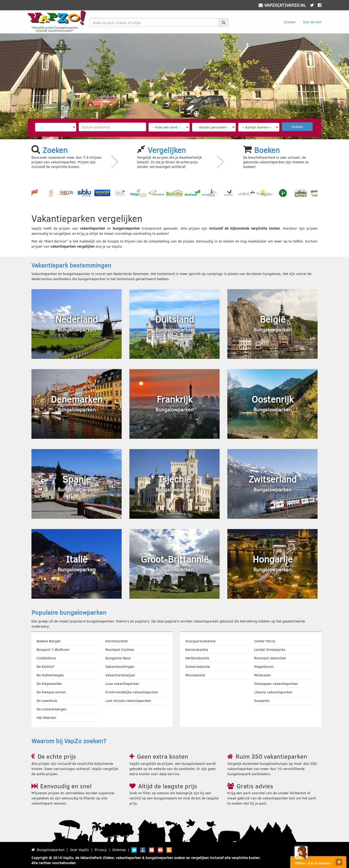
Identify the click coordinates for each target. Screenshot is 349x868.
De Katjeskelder (49, 683)
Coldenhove (46, 658)
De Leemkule (47, 700)
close (339, 862)
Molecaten (263, 675)
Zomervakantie (198, 666)
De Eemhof (45, 666)
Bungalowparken (51, 850)
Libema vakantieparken (273, 692)
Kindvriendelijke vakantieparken (132, 692)
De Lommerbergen (52, 709)
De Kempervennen (51, 692)
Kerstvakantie (197, 649)
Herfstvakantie (197, 658)
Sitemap (119, 850)
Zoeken (290, 22)
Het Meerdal (46, 717)
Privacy (101, 850)
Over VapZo (80, 850)
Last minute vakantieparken (128, 700)
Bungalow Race (118, 658)
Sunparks (262, 700)
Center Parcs (265, 641)
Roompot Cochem (120, 649)
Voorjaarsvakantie (200, 641)
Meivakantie (195, 675)
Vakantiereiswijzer (120, 675)
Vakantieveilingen (120, 666)
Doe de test (312, 22)
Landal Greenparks (270, 649)
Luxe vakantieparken (122, 683)
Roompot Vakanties (270, 658)
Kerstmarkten (117, 641)
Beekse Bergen (49, 641)
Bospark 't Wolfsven (53, 649)
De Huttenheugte (50, 675)
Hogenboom (264, 666)
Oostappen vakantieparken (276, 683)
